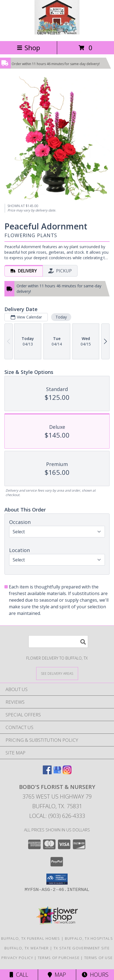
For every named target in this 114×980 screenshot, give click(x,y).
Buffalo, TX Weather (27, 948)
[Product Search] (58, 642)
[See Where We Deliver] (57, 673)
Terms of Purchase (59, 958)
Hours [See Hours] (95, 975)
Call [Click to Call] (19, 975)
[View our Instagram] (67, 773)
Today (61, 317)
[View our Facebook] (47, 773)
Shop (28, 48)
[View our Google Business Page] (57, 773)
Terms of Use (99, 958)
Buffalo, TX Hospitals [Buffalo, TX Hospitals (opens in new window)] (89, 938)
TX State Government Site (82, 948)
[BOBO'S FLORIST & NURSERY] (57, 33)
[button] (57, 879)
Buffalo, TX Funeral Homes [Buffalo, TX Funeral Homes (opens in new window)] (31, 938)
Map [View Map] (57, 975)
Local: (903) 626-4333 (57, 816)
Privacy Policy (17, 958)
